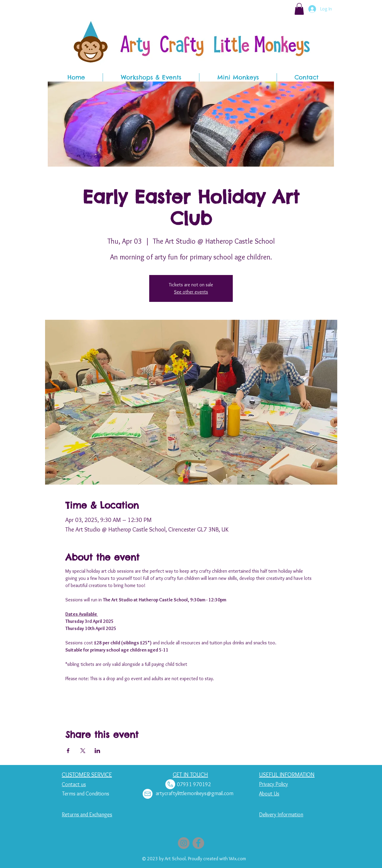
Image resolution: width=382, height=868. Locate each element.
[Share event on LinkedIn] (97, 751)
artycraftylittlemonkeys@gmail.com (195, 793)
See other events (191, 292)
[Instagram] (184, 843)
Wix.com (237, 859)
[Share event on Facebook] (68, 751)
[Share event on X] (83, 751)
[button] (299, 9)
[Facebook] (198, 843)
